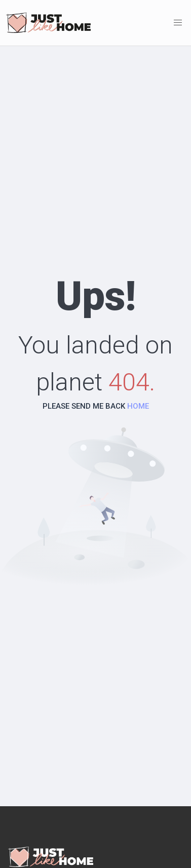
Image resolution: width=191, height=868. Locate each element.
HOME (138, 406)
